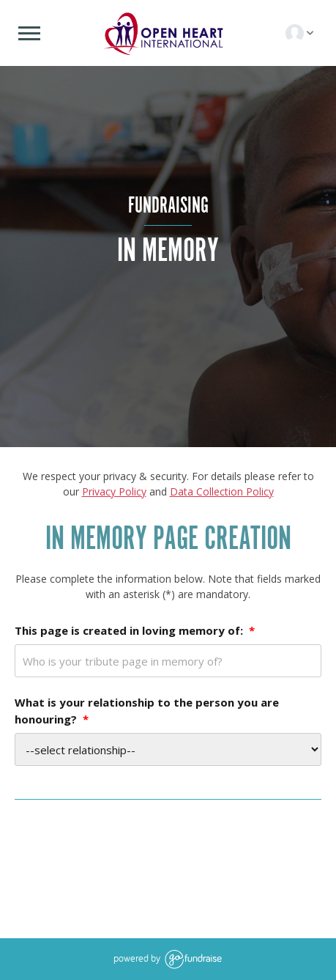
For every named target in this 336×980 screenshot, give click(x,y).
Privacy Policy (114, 491)
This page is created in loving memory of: (135, 630)
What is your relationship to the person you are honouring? (147, 711)
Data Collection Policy (222, 491)
